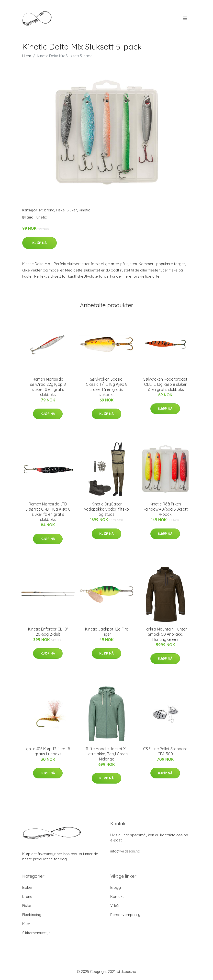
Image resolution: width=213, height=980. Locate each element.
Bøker (28, 887)
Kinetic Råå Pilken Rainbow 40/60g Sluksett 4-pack (165, 509)
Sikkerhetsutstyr (36, 933)
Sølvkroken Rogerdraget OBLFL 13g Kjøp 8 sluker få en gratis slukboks (165, 384)
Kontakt (117, 896)
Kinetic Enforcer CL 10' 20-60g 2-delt (48, 632)
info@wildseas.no (125, 851)
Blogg (116, 887)
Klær (26, 924)
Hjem (27, 56)
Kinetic (84, 210)
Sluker (72, 210)
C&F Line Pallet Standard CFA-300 (165, 751)
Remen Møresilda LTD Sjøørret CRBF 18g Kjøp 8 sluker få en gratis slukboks (48, 512)
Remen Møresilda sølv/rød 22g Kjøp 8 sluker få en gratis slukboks (48, 387)
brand (49, 210)
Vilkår (115, 906)
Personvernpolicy (125, 915)
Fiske (60, 210)
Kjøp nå (39, 243)
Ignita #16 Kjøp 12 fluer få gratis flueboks (48, 751)
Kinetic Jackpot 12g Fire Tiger (107, 632)
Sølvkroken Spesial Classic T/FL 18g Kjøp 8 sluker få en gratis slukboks (107, 387)
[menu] (185, 18)
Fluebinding (32, 915)
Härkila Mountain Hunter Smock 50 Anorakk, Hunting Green (165, 634)
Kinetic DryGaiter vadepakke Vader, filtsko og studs (106, 509)
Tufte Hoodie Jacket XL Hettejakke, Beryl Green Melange (107, 754)
